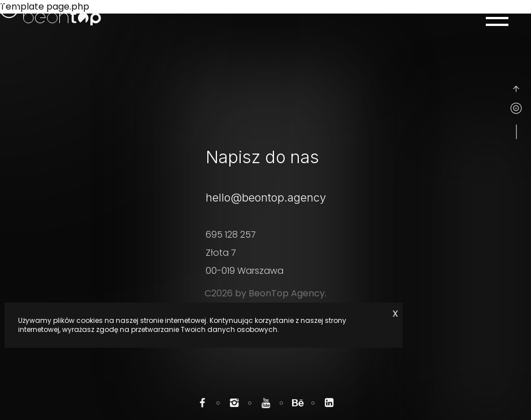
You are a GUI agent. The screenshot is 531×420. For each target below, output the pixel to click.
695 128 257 (231, 235)
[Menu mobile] (497, 18)
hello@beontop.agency (266, 198)
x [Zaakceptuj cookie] (395, 313)
